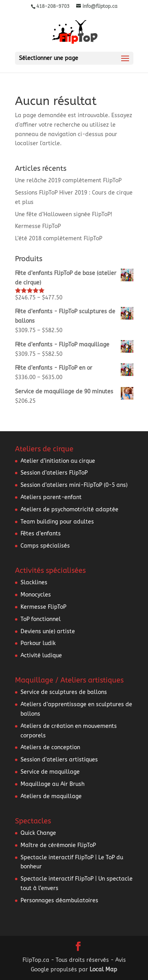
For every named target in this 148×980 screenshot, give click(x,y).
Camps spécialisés (45, 546)
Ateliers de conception (50, 747)
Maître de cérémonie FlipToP (58, 845)
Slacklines (34, 583)
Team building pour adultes (57, 522)
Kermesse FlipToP (38, 226)
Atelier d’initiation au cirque (58, 461)
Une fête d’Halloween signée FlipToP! (64, 214)
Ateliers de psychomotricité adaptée (69, 510)
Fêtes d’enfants (41, 534)
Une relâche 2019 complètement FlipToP (68, 180)
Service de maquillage (50, 772)
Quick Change (38, 833)
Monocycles (36, 595)
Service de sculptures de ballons (64, 692)
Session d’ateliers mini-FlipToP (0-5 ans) (74, 485)
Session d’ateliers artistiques (59, 760)
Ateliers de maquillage (51, 796)
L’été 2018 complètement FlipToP (59, 238)
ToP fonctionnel (41, 619)
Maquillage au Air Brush (52, 784)
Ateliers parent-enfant (51, 497)
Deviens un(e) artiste (48, 631)
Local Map (103, 970)
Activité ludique (41, 656)
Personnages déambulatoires (59, 901)
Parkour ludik (38, 643)
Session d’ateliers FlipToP (54, 473)
